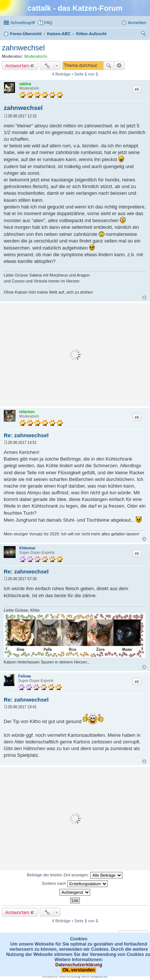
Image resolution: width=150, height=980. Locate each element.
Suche (109, 66)
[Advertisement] (75, 355)
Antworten (17, 66)
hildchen (27, 412)
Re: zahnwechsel (26, 435)
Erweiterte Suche (119, 66)
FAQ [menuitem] (48, 23)
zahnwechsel (23, 48)
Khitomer (27, 548)
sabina (25, 84)
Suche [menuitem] (144, 34)
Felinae (25, 676)
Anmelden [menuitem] (137, 23)
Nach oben (144, 297)
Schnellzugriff (23, 23)
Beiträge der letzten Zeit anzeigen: (75, 875)
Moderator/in (36, 56)
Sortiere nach (74, 884)
